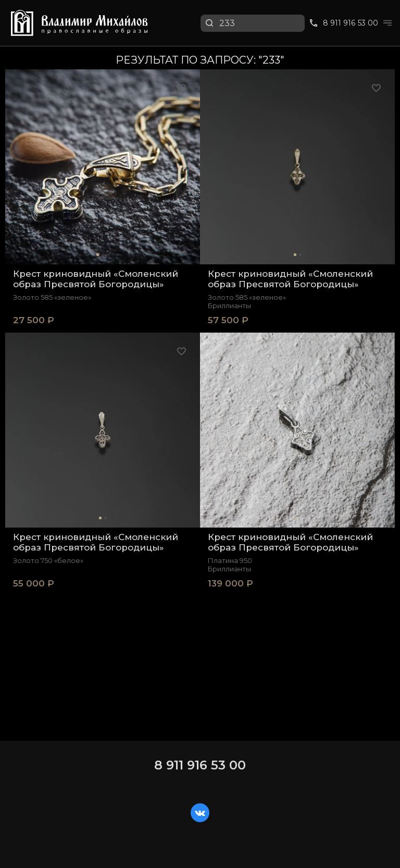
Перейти (366, 33)
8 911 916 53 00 (200, 765)
